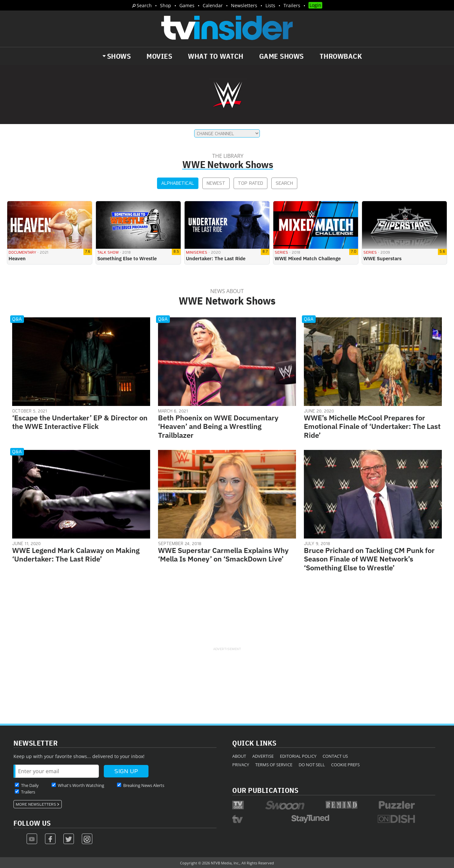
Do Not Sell (312, 765)
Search (144, 5)
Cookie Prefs (345, 765)
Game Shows (282, 56)
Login (315, 5)
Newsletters (244, 5)
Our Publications (265, 790)
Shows (119, 56)
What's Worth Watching (81, 785)
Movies (159, 56)
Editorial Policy (298, 756)
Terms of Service (274, 765)
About (239, 756)
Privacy (241, 765)
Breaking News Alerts (144, 785)
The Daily (30, 785)
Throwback (341, 56)
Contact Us (335, 756)
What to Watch (216, 56)
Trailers (292, 5)
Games (187, 5)
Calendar (213, 5)
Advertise (263, 756)
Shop (166, 5)
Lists (270, 5)
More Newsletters (36, 804)
